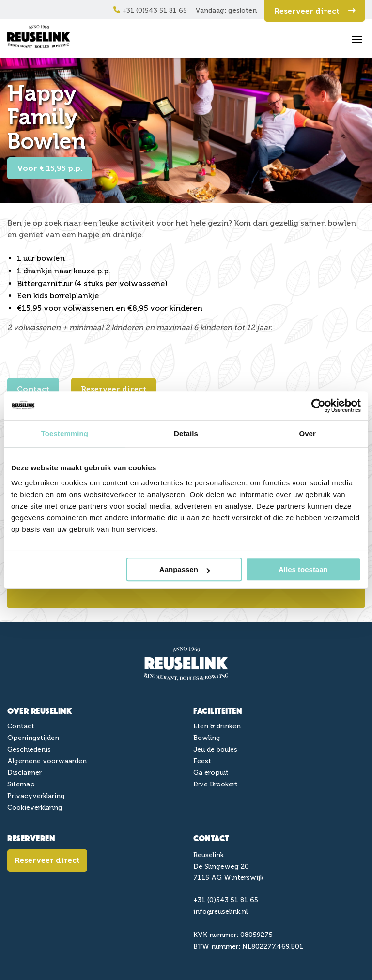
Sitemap (21, 784)
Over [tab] (307, 433)
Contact (33, 389)
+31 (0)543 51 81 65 (150, 10)
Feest (202, 761)
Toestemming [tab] (65, 433)
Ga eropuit (211, 773)
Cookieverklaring (35, 807)
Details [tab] (186, 433)
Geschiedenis (29, 749)
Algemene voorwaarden (47, 761)
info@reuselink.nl (220, 912)
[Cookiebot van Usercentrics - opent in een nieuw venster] (318, 406)
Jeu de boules (215, 749)
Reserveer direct (315, 11)
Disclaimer (24, 773)
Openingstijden (33, 738)
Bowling (207, 738)
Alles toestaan (303, 569)
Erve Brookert (216, 784)
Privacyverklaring (36, 796)
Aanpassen (185, 569)
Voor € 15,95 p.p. (50, 168)
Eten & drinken (217, 726)
